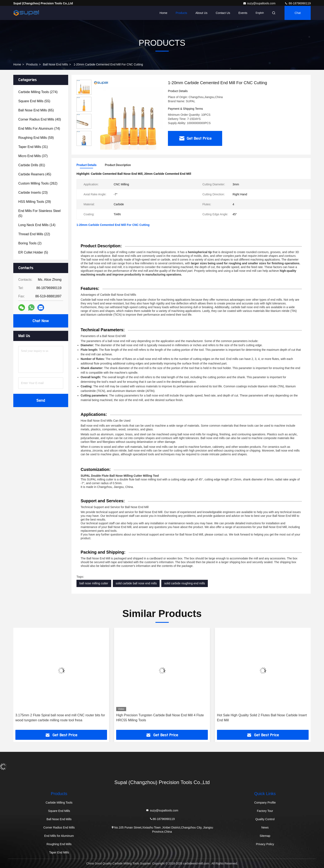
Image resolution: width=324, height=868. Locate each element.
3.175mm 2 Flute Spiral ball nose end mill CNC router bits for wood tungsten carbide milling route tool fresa (60, 718)
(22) (34, 234)
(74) (39, 129)
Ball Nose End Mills (56, 64)
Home (163, 13)
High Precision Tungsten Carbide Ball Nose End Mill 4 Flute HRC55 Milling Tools (160, 718)
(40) (40, 119)
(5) (39, 213)
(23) (33, 193)
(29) (35, 202)
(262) (38, 183)
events (243, 13)
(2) (30, 243)
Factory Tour (265, 811)
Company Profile (265, 803)
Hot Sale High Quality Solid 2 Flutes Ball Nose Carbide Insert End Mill (262, 718)
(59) (36, 138)
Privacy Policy (265, 844)
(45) (35, 174)
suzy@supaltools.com (260, 3)
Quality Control (265, 819)
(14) (37, 225)
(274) (38, 92)
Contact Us (223, 13)
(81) (32, 165)
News (265, 827)
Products (181, 13)
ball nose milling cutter (94, 583)
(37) (33, 156)
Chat (298, 13)
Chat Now (41, 321)
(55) (34, 101)
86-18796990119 (298, 3)
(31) (33, 147)
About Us (201, 13)
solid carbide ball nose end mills (136, 583)
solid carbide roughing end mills (185, 583)
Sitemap (265, 836)
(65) (36, 110)
